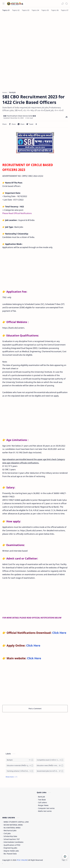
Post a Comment (35, 709)
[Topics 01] (6, 10)
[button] (62, 4)
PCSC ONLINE (22, 860)
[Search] (66, 4)
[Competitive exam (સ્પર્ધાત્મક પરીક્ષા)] (50, 760)
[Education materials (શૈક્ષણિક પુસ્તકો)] (20, 765)
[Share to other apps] (36, 124)
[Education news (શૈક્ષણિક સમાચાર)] (50, 765)
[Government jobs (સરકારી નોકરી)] (50, 771)
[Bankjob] (20, 760)
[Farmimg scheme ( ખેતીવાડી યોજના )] (20, 771)
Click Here (59, 633)
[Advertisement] (35, 32)
